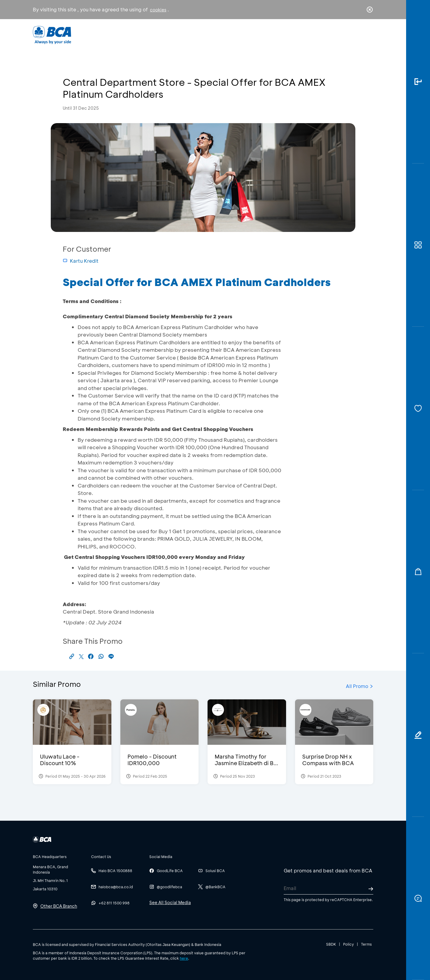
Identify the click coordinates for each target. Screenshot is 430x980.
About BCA (237, 35)
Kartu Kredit (81, 261)
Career (278, 35)
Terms (366, 944)
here (184, 958)
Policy (348, 944)
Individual (155, 35)
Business (195, 35)
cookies (158, 10)
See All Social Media (170, 902)
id (357, 35)
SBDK (331, 944)
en (368, 35)
